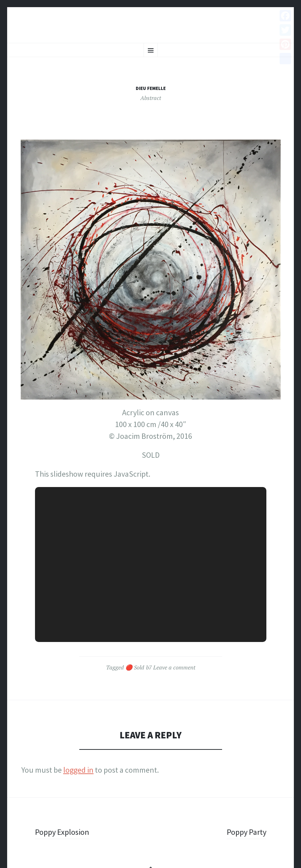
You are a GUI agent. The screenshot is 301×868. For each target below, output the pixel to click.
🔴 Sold (135, 667)
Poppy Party (247, 832)
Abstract (151, 98)
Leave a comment (174, 667)
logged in (78, 770)
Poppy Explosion (62, 832)
